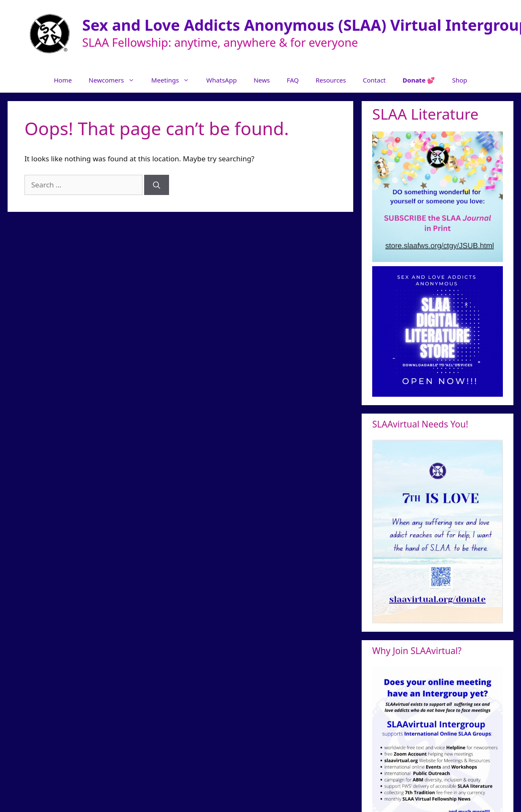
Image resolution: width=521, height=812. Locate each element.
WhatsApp (221, 80)
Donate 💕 (419, 80)
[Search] (157, 185)
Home (63, 80)
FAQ (293, 80)
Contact (374, 80)
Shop (460, 80)
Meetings (175, 80)
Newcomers (116, 80)
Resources (331, 80)
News (262, 80)
